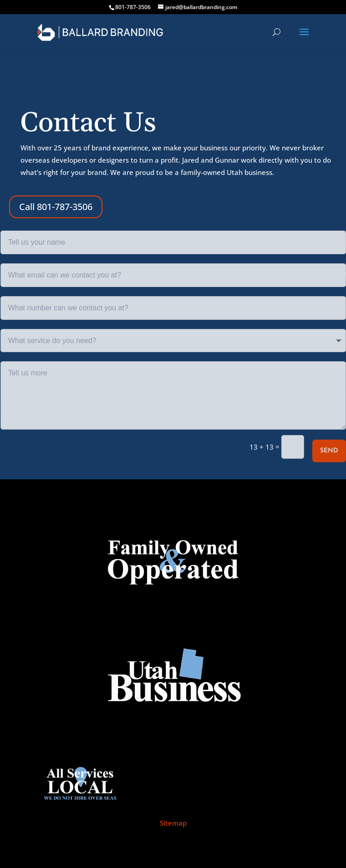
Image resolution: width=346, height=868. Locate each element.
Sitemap (173, 823)
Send (329, 450)
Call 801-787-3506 (56, 207)
